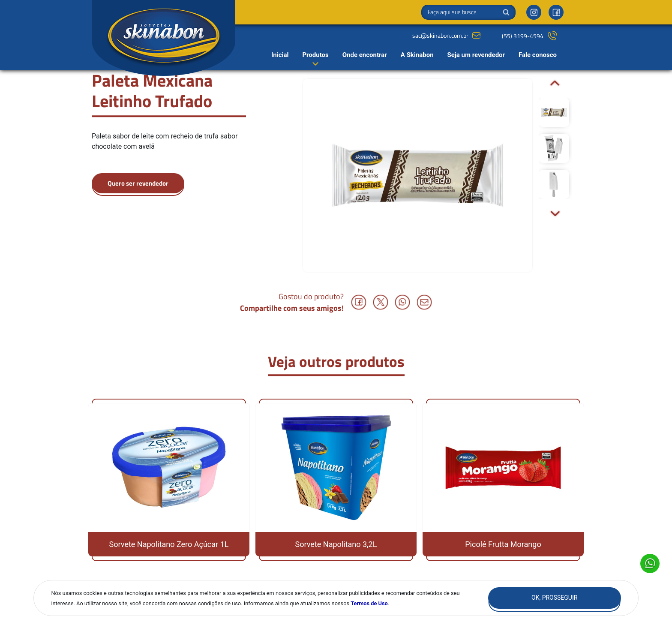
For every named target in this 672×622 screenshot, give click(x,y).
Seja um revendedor (476, 55)
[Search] (468, 12)
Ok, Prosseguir (554, 598)
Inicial (280, 55)
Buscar (506, 12)
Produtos (315, 55)
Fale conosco (538, 55)
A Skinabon (417, 55)
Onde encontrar (365, 55)
